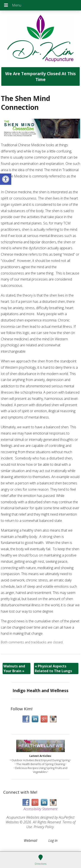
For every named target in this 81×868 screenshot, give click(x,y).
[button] (6, 179)
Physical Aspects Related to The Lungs (53, 668)
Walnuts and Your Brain (14, 668)
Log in (53, 840)
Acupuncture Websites (23, 817)
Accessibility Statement (40, 809)
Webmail (30, 840)
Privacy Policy (44, 827)
